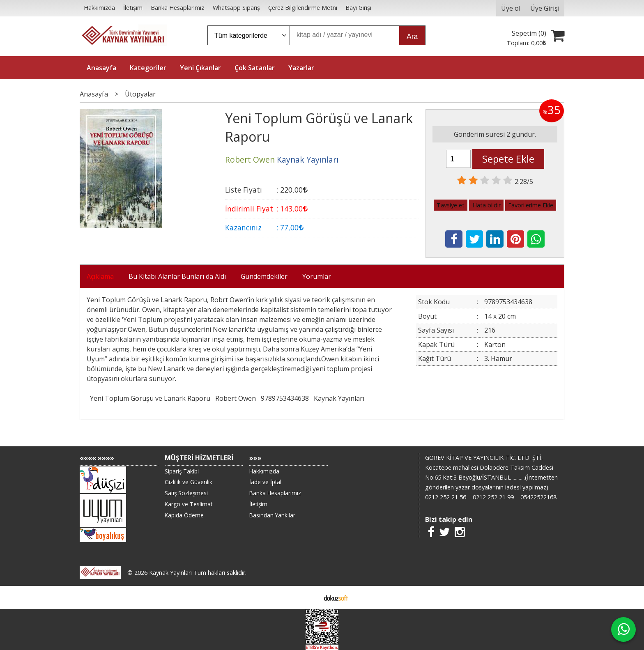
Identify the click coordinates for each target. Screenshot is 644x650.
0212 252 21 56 (446, 497)
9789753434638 (285, 398)
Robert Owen (236, 398)
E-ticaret (309, 597)
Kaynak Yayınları (339, 398)
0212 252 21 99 (493, 497)
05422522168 (538, 497)
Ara (412, 37)
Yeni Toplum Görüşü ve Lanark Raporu (150, 398)
